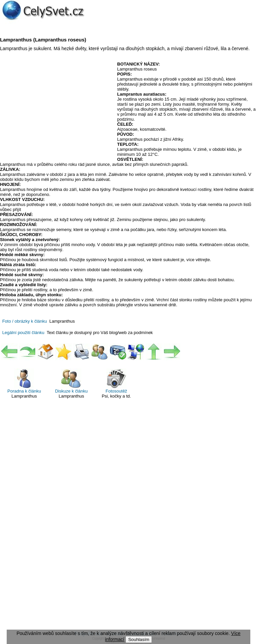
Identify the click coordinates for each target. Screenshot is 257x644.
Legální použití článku (23, 333)
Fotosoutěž (116, 381)
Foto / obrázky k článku (25, 321)
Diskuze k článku (71, 381)
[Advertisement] (56, 110)
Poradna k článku (24, 381)
